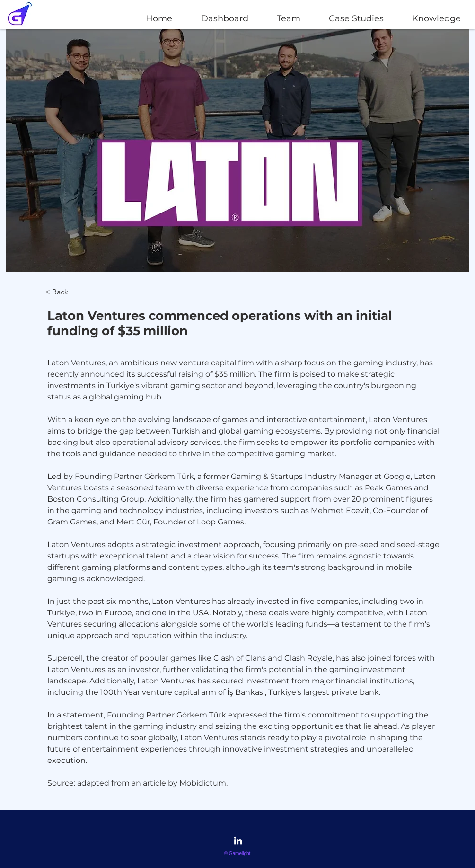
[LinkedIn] (238, 841)
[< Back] (71, 292)
